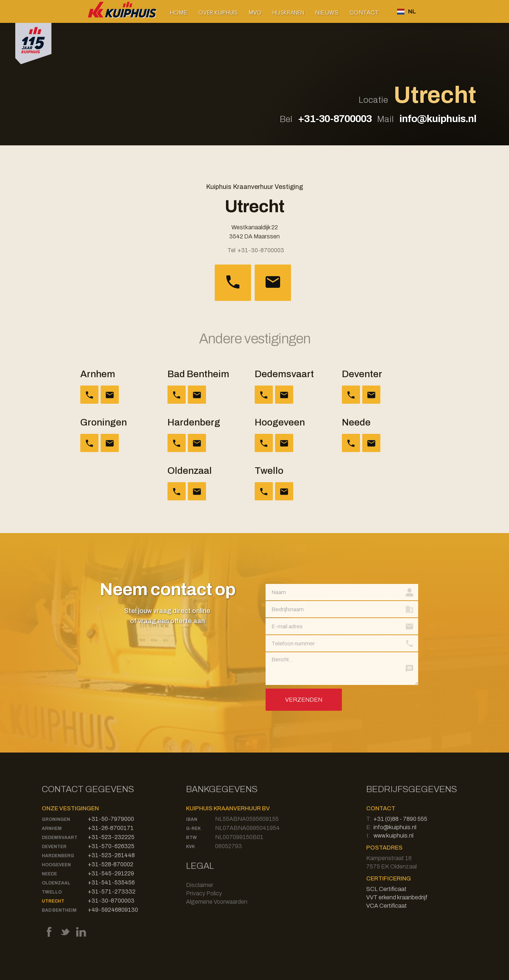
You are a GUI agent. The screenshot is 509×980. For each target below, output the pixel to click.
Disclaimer (200, 885)
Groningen (56, 819)
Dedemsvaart (60, 838)
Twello (52, 892)
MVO (255, 13)
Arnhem (52, 828)
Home (179, 13)
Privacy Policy (204, 893)
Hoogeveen (56, 865)
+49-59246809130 (113, 910)
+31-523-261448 (111, 855)
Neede (49, 874)
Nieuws (327, 13)
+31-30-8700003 (335, 119)
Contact (364, 13)
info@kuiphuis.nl (438, 119)
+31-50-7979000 (111, 819)
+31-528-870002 (111, 864)
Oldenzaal (56, 883)
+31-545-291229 (111, 873)
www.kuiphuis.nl (393, 836)
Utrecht (53, 901)
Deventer (54, 847)
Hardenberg (58, 856)
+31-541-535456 (111, 882)
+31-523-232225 (111, 837)
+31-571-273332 (112, 892)
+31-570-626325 (111, 846)
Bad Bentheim (59, 910)
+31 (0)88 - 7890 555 (400, 819)
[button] (218, 13)
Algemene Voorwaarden (217, 902)
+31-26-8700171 (111, 828)
